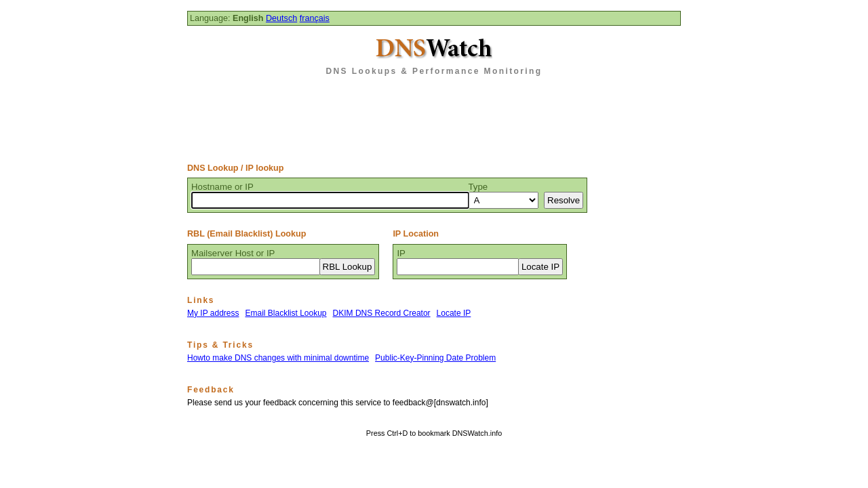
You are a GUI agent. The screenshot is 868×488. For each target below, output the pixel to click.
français (315, 18)
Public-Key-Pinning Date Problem (435, 358)
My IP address (213, 313)
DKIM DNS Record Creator (382, 313)
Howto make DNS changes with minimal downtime (278, 358)
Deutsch (281, 18)
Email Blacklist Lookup (285, 313)
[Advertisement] (434, 115)
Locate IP (454, 313)
